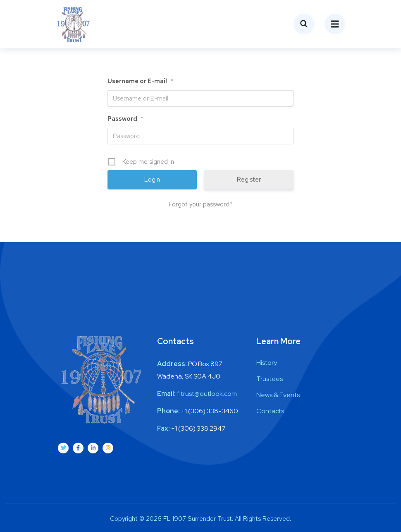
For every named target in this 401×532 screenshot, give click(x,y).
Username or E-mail (140, 81)
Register (249, 180)
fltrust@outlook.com (207, 394)
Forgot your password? (201, 204)
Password (125, 119)
